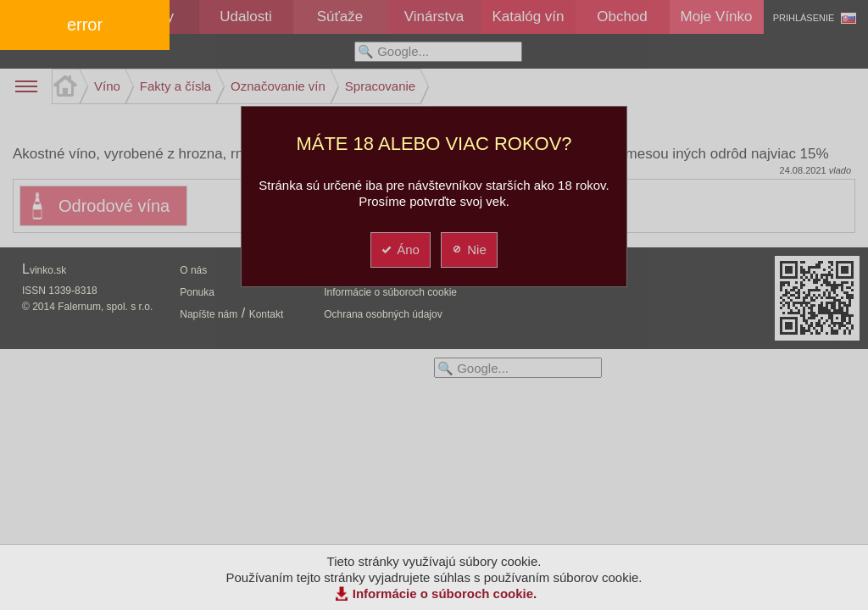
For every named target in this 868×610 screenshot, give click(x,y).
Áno (400, 250)
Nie (468, 250)
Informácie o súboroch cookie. (445, 593)
